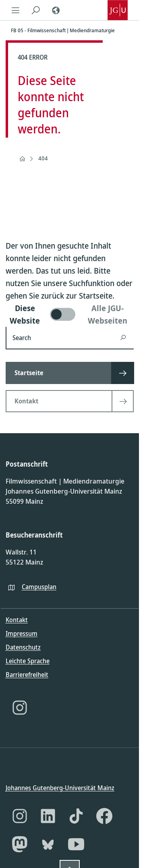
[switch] (70, 314)
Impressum (22, 633)
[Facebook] (104, 816)
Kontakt (17, 620)
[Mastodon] (20, 844)
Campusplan (39, 586)
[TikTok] (76, 816)
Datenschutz (23, 647)
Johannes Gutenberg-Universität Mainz (60, 787)
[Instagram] (20, 708)
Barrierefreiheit (27, 675)
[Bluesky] (48, 844)
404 (43, 158)
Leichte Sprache (28, 661)
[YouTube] (76, 844)
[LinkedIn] (48, 816)
